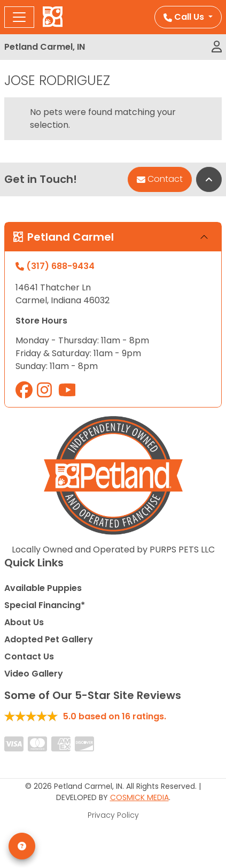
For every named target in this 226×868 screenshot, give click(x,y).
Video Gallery (34, 674)
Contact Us (29, 656)
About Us (24, 622)
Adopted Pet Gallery (49, 639)
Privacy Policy (113, 815)
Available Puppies (43, 588)
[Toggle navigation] (19, 17)
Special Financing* (45, 605)
